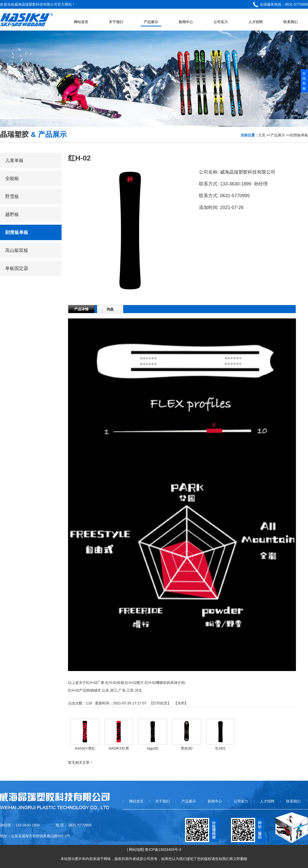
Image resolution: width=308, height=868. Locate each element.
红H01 (220, 748)
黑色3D (187, 748)
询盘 (110, 309)
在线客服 (304, 81)
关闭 (181, 703)
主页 (262, 135)
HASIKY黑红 (85, 748)
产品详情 (81, 309)
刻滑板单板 (299, 135)
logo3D (153, 748)
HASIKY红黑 (119, 748)
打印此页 (160, 703)
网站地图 (136, 850)
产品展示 (278, 135)
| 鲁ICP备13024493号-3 (162, 850)
